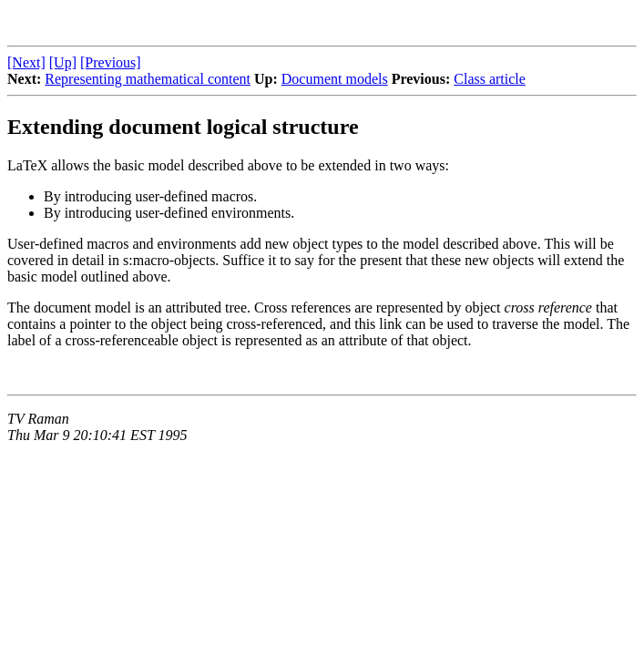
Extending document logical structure (183, 127)
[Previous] (111, 62)
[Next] (26, 62)
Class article (490, 79)
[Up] (63, 62)
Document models (335, 79)
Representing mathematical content (148, 79)
